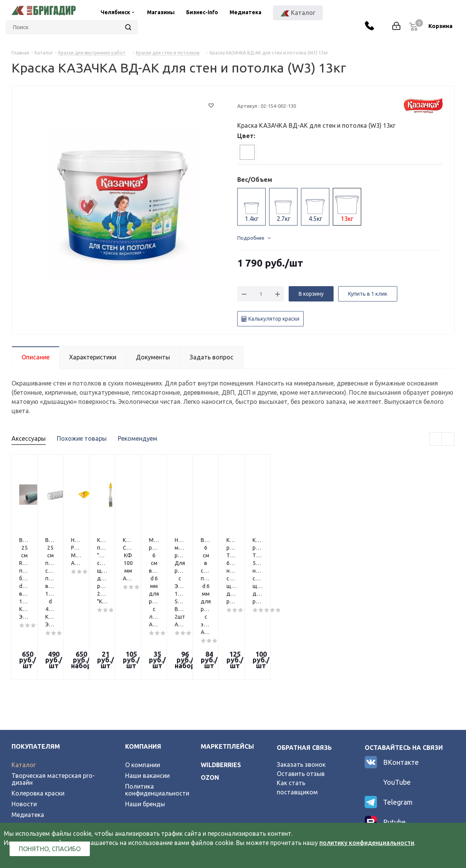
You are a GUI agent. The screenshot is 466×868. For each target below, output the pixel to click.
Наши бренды (145, 716)
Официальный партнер (45, 759)
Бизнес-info (202, 12)
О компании (143, 677)
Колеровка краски (38, 705)
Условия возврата (38, 737)
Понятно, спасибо (50, 849)
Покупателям (36, 658)
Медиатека (245, 12)
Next (448, 439)
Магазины (161, 12)
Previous (436, 439)
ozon (210, 689)
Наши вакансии (147, 687)
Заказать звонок (301, 676)
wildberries (221, 677)
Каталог (24, 677)
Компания (143, 658)
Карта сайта (30, 748)
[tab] (247, 152)
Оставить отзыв (301, 685)
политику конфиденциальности (367, 843)
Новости (24, 716)
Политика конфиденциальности (157, 702)
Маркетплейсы (227, 658)
